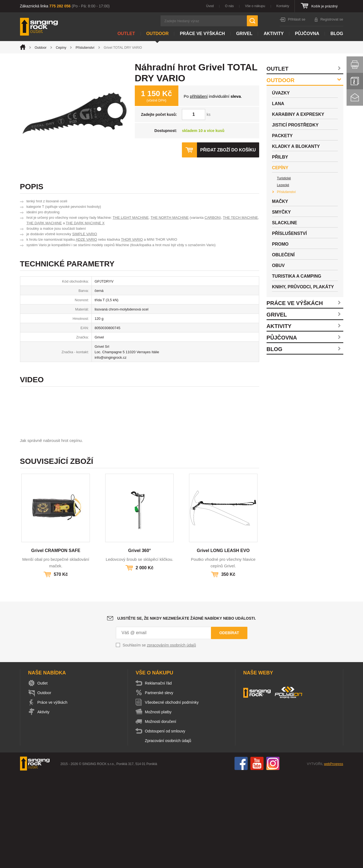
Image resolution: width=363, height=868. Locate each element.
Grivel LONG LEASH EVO (223, 644)
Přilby (280, 157)
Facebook (241, 857)
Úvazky (281, 93)
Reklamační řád (159, 777)
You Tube (257, 857)
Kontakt (355, 97)
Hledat (252, 21)
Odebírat (229, 726)
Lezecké (283, 185)
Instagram (273, 857)
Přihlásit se (297, 19)
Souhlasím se (159, 738)
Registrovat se (332, 19)
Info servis (355, 81)
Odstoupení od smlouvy (166, 824)
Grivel (244, 34)
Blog (337, 34)
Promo (280, 244)
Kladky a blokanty (296, 146)
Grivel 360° (140, 644)
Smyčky (281, 212)
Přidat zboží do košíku (228, 150)
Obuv (278, 265)
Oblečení (283, 255)
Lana (278, 104)
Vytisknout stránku (355, 65)
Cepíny (61, 48)
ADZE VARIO (86, 239)
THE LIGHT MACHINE (131, 218)
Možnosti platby (159, 805)
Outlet (126, 34)
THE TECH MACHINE (240, 218)
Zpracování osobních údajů (169, 834)
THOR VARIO (132, 239)
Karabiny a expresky (298, 114)
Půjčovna (307, 34)
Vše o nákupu (255, 6)
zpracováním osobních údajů (171, 738)
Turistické (284, 178)
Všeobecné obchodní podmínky (173, 796)
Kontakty (283, 6)
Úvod (210, 6)
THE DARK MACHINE (44, 223)
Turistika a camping (297, 276)
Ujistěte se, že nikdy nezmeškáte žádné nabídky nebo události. (187, 712)
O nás (229, 6)
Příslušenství (85, 48)
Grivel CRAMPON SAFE (56, 644)
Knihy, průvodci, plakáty (303, 287)
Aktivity (274, 34)
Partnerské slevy (160, 786)
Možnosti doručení (162, 815)
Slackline (285, 223)
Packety (282, 136)
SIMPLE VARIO (85, 234)
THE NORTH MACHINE (170, 218)
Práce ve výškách (202, 34)
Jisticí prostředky (295, 125)
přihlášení (199, 96)
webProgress (333, 857)
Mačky (280, 201)
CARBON (212, 218)
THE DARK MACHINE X (85, 223)
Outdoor (158, 34)
